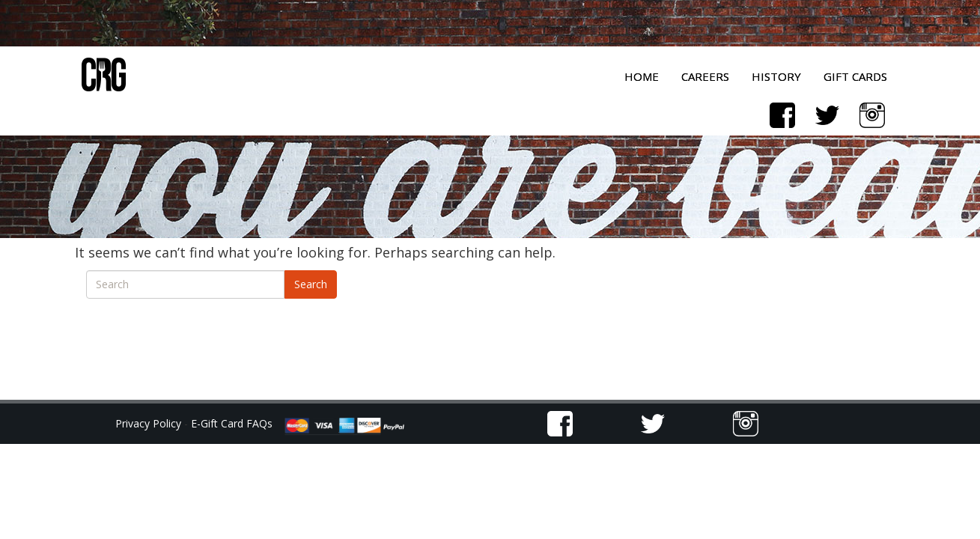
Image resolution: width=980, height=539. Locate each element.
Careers (705, 76)
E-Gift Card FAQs (232, 423)
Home (642, 76)
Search (311, 284)
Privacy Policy (150, 423)
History (776, 76)
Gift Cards (855, 76)
